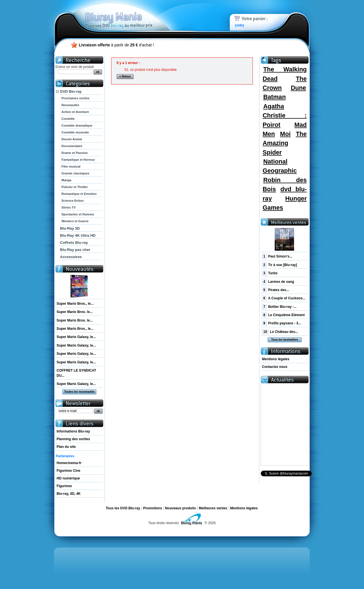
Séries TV (69, 207)
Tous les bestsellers (285, 340)
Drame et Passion (75, 153)
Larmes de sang (278, 282)
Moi (285, 134)
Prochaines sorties (75, 98)
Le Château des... (280, 332)
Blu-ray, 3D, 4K (69, 494)
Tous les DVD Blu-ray (123, 508)
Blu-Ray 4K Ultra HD (78, 235)
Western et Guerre (75, 221)
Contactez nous (275, 367)
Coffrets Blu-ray (74, 243)
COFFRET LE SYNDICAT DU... (76, 373)
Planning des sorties (73, 439)
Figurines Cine (68, 471)
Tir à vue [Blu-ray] (280, 265)
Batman (275, 97)
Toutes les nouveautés (79, 392)
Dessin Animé (72, 139)
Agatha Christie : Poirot (285, 116)
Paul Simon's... (277, 256)
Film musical (71, 166)
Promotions (153, 508)
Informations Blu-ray (73, 431)
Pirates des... (276, 290)
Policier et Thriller (75, 187)
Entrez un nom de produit (75, 67)
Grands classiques (75, 173)
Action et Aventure (75, 112)
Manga (66, 180)
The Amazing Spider (285, 143)
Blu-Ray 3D (70, 228)
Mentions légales (276, 359)
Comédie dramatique (77, 125)
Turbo (270, 273)
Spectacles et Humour (78, 214)
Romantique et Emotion (79, 194)
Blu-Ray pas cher (75, 250)
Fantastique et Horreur (78, 160)
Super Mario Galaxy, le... (76, 337)
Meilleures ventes (213, 508)
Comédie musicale (75, 132)
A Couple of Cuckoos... (284, 298)
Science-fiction (73, 201)
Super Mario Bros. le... (75, 312)
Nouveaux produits (180, 508)
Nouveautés (70, 105)
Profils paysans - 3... (282, 323)
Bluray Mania (129, 14)
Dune (298, 88)
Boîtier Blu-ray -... (279, 307)
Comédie (68, 119)
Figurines (64, 486)
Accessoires (71, 257)
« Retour (125, 76)
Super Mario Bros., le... (75, 304)
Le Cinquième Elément (283, 315)
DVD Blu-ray (71, 91)
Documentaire (72, 146)
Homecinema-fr (69, 463)
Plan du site (66, 447)
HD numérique (68, 478)
